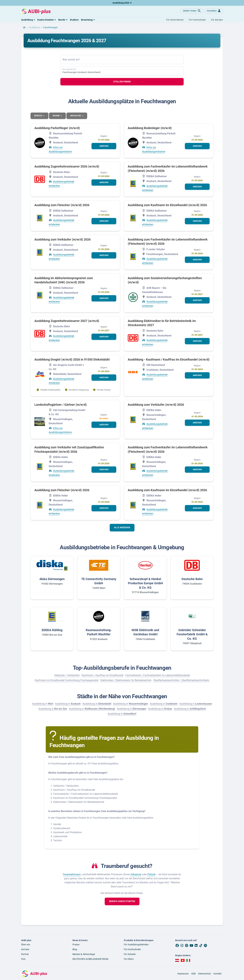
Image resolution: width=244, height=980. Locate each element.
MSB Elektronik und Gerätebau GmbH (145, 632)
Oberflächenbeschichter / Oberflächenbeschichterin (181, 680)
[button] (28, 20)
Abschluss (76, 116)
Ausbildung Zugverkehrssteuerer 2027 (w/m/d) (67, 321)
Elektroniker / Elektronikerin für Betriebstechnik (126, 680)
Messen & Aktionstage (84, 954)
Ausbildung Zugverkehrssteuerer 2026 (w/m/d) (67, 166)
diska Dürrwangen (52, 579)
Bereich (38, 116)
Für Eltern (129, 959)
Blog (75, 949)
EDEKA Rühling (52, 630)
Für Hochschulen (132, 949)
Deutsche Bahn (192, 579)
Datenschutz (205, 974)
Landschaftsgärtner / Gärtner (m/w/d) (61, 404)
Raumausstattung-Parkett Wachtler (99, 632)
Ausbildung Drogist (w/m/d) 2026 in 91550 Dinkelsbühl (72, 359)
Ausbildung (34, 27)
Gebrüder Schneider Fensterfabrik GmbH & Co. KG (192, 634)
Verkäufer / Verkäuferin (67, 675)
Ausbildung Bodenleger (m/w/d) (150, 128)
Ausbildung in (43, 704)
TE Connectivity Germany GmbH (99, 581)
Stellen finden (122, 82)
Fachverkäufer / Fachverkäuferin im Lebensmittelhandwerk (158, 675)
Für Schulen (130, 954)
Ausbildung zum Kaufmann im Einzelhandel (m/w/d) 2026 (167, 205)
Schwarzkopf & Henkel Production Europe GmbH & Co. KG (145, 583)
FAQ (23, 959)
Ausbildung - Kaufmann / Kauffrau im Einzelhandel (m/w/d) (169, 359)
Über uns (26, 945)
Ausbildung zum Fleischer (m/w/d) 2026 (62, 205)
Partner (25, 954)
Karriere (25, 949)
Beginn (57, 116)
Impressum (183, 974)
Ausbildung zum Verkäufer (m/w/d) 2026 (62, 239)
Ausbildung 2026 (122, 3)
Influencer (136, 874)
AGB (194, 974)
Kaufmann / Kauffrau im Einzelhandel (102, 675)
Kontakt (218, 974)
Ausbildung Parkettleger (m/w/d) (57, 128)
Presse (76, 945)
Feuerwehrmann (72, 874)
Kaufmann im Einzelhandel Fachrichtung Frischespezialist (67, 680)
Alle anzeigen (122, 527)
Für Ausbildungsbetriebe (136, 945)
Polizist (151, 874)
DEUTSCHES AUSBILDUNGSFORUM (90, 959)
